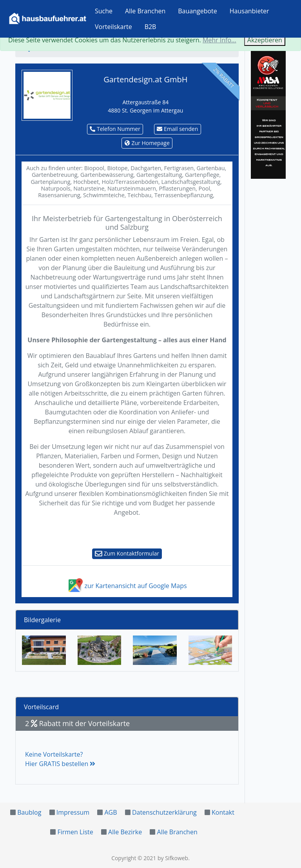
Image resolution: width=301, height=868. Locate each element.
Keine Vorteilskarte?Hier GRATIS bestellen (60, 759)
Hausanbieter (249, 11)
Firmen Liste (75, 832)
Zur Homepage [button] (147, 143)
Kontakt (223, 812)
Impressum (73, 812)
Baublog (29, 812)
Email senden (177, 129)
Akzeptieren (265, 40)
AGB (111, 812)
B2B (150, 27)
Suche (104, 11)
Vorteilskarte (113, 27)
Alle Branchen (145, 11)
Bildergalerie (42, 620)
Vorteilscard (41, 707)
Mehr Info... (219, 40)
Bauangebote (198, 11)
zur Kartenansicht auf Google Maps (127, 586)
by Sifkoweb (173, 858)
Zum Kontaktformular (127, 553)
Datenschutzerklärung (164, 812)
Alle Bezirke (125, 832)
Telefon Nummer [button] (115, 129)
